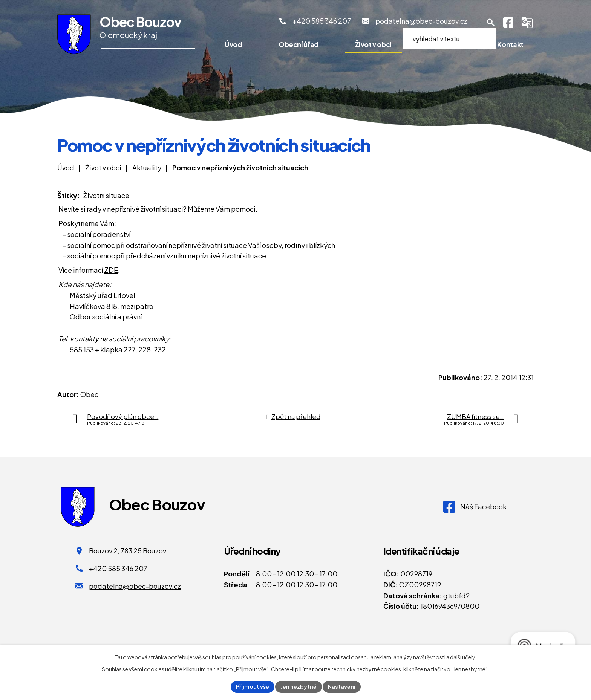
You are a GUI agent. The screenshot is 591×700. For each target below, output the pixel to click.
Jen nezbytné (299, 686)
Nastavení (342, 686)
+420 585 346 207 (118, 568)
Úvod (233, 44)
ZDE (111, 270)
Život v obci (373, 44)
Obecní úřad (299, 44)
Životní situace (106, 195)
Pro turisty (444, 44)
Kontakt (510, 44)
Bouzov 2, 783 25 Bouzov (128, 551)
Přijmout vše (253, 686)
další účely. (463, 657)
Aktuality (147, 167)
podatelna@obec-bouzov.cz (135, 586)
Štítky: (69, 195)
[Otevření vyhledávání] (491, 23)
